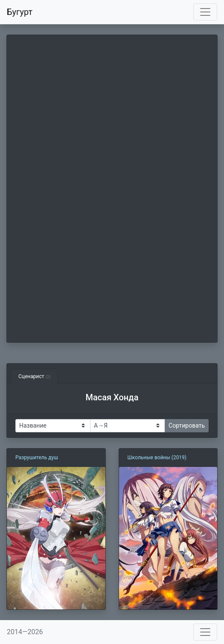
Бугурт (20, 12)
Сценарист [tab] (34, 376)
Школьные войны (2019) (157, 458)
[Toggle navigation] (205, 12)
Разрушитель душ (37, 458)
